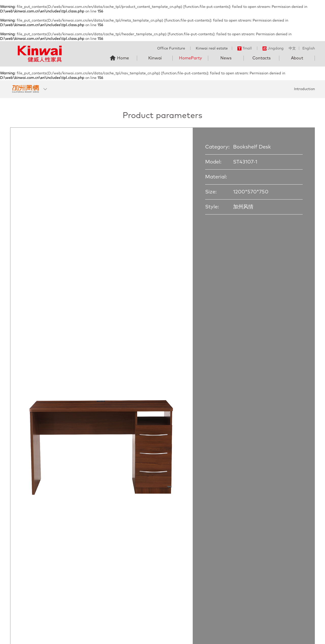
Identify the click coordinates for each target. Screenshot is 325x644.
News (226, 58)
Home (123, 58)
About (297, 58)
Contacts (262, 58)
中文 (292, 48)
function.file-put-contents (207, 7)
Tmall (245, 48)
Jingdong (273, 48)
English (309, 48)
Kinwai (155, 58)
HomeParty (190, 58)
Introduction (304, 89)
